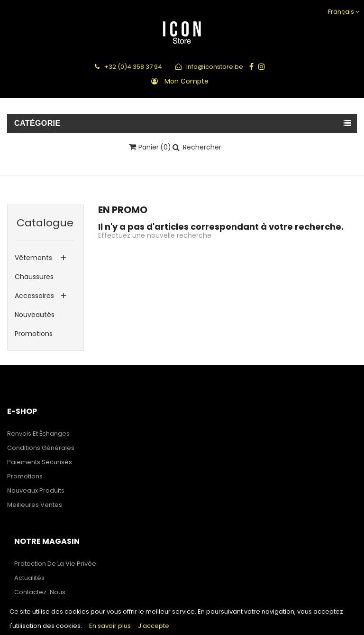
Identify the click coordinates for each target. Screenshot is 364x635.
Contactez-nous (40, 592)
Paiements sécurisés (40, 462)
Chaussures (34, 277)
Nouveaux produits (36, 490)
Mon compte (187, 81)
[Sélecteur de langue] (342, 12)
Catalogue (45, 223)
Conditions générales (41, 448)
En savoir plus (110, 626)
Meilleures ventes (35, 505)
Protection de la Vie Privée (55, 564)
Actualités (29, 578)
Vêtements (33, 258)
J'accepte (154, 626)
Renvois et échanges (38, 434)
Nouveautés (35, 315)
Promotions (34, 334)
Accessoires (34, 296)
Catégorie (37, 123)
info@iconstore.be (209, 67)
